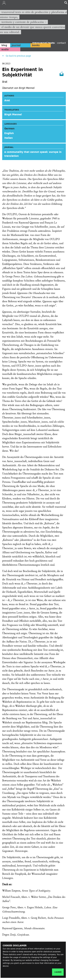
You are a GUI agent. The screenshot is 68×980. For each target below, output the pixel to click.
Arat (7, 100)
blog (4, 45)
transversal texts (44, 43)
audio (5, 49)
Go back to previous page (18, 56)
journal (16, 45)
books (36, 45)
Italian (9, 138)
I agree (58, 972)
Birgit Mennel (13, 114)
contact (61, 43)
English (9, 133)
